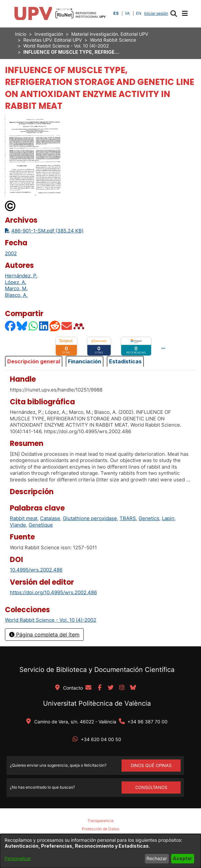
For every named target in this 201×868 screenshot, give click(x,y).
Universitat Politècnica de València (97, 703)
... (163, 346)
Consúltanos (151, 787)
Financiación (85, 361)
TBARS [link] (128, 518)
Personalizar (18, 858)
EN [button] (139, 13)
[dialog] (100, 851)
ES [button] (116, 13)
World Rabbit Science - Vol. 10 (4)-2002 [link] (66, 46)
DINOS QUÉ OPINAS (151, 765)
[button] (174, 13)
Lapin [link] (168, 518)
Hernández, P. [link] (21, 276)
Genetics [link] (149, 518)
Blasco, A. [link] (16, 295)
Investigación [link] (49, 34)
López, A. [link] (16, 282)
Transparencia (100, 821)
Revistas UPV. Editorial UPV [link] (53, 40)
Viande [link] (18, 525)
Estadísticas (125, 361)
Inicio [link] (21, 34)
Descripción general (34, 361)
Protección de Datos (100, 829)
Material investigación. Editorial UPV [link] (110, 34)
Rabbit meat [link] (24, 518)
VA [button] (127, 13)
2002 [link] (11, 253)
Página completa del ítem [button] (44, 635)
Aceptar (182, 858)
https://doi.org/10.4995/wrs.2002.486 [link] (53, 592)
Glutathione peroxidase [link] (90, 518)
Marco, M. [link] (16, 288)
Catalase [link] (50, 518)
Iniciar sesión (157, 13)
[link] (51, 620)
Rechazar (157, 858)
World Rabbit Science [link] (113, 40)
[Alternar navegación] (185, 13)
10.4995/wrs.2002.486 (36, 570)
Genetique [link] (41, 525)
